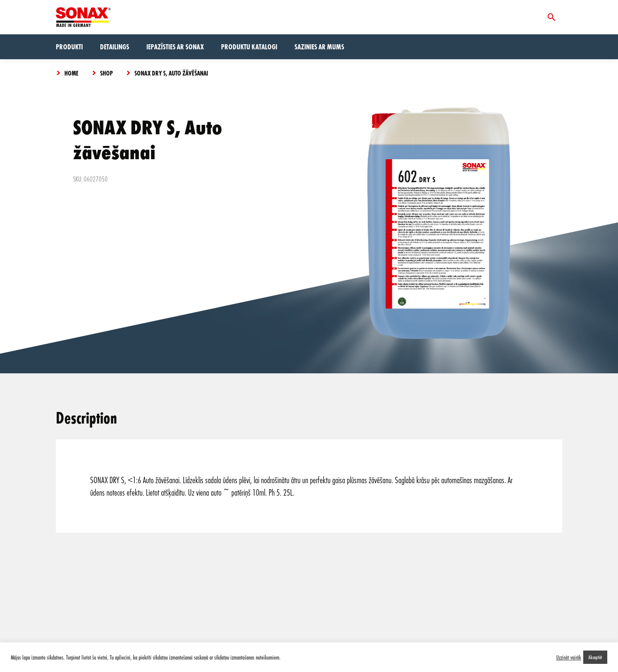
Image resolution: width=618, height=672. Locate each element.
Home (71, 73)
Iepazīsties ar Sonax (175, 47)
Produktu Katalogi (249, 47)
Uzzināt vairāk (569, 657)
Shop (106, 73)
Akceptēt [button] (595, 657)
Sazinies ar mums (319, 47)
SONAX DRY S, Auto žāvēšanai (171, 73)
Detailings (115, 47)
